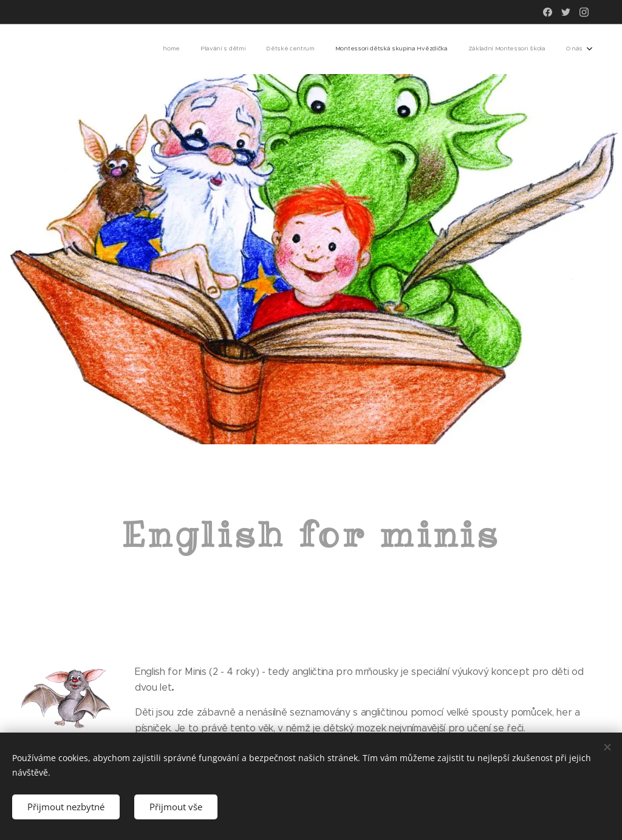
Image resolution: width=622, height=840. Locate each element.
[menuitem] (479, 49)
